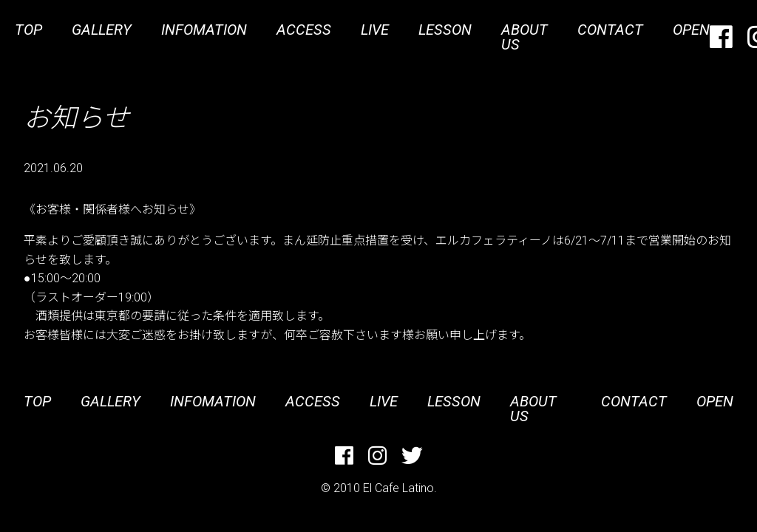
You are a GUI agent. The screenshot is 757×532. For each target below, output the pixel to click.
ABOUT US (525, 37)
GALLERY (102, 30)
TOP (28, 30)
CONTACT (610, 30)
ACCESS (304, 30)
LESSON (445, 30)
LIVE (375, 30)
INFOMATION (204, 30)
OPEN (691, 30)
